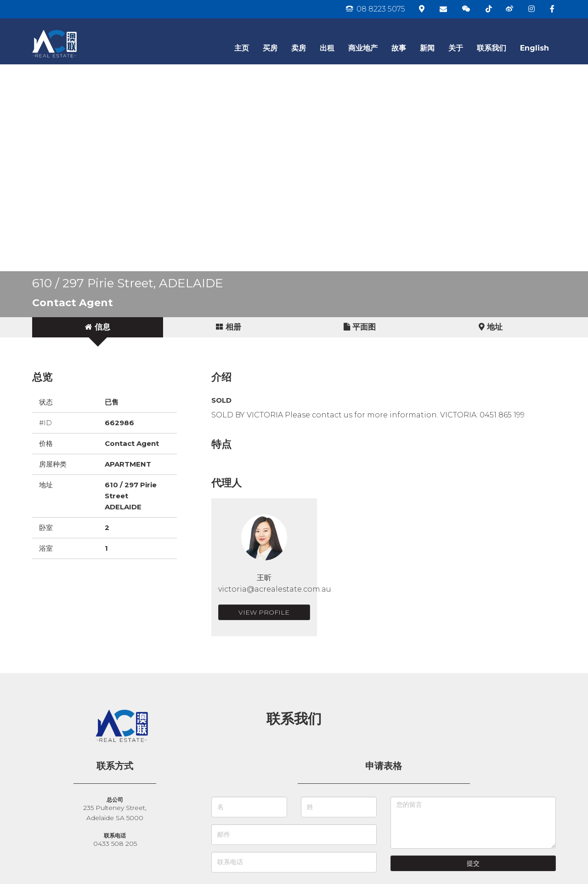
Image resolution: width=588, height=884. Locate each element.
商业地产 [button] (363, 48)
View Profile (264, 612)
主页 (242, 48)
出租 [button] (327, 48)
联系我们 (492, 48)
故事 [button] (399, 48)
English (534, 48)
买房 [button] (270, 48)
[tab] (98, 327)
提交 (473, 863)
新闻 (427, 48)
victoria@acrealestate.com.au (275, 589)
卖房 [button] (299, 48)
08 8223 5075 (376, 9)
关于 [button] (456, 48)
